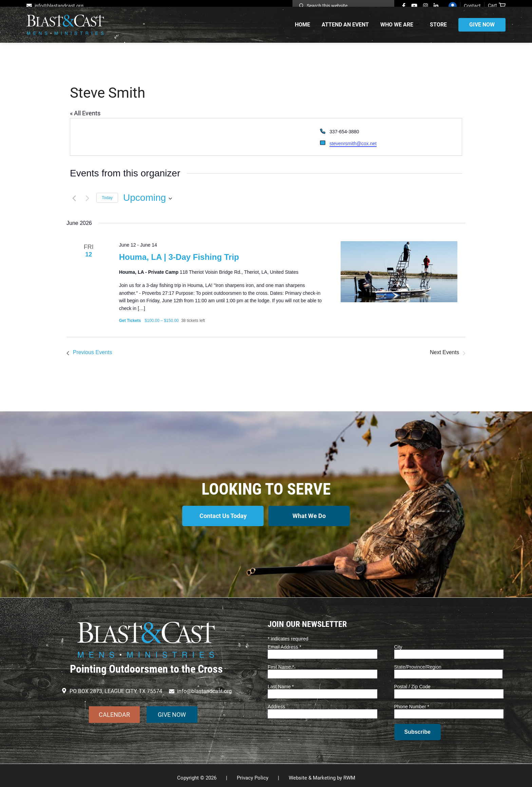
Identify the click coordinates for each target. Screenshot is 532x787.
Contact (472, 6)
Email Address (284, 642)
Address (276, 702)
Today (107, 198)
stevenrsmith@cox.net (353, 143)
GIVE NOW (172, 709)
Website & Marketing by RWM (322, 773)
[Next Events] (87, 198)
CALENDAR (114, 709)
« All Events (85, 113)
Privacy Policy (253, 773)
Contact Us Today (221, 515)
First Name (281, 662)
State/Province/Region (418, 662)
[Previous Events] (74, 198)
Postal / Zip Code (412, 682)
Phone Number (412, 702)
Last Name (281, 682)
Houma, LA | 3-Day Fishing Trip (179, 257)
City (398, 642)
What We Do (311, 515)
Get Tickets (131, 321)
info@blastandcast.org (59, 6)
